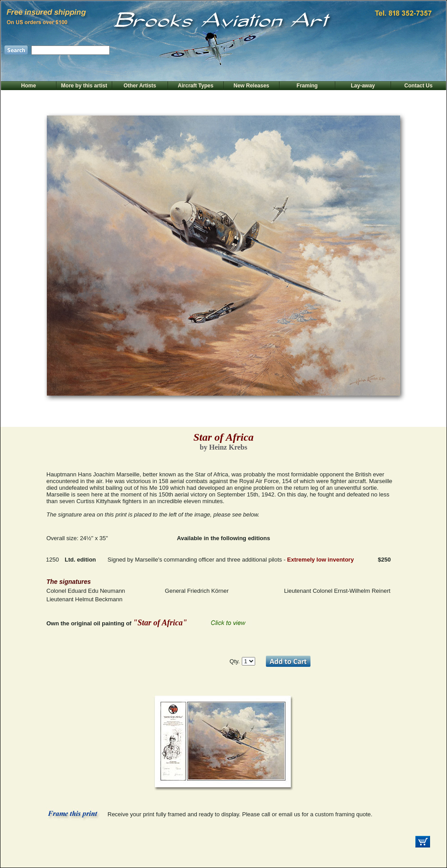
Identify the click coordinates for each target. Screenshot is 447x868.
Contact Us (418, 86)
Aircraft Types (196, 86)
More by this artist (84, 86)
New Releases (251, 86)
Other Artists (140, 86)
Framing (307, 86)
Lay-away (363, 86)
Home (28, 86)
